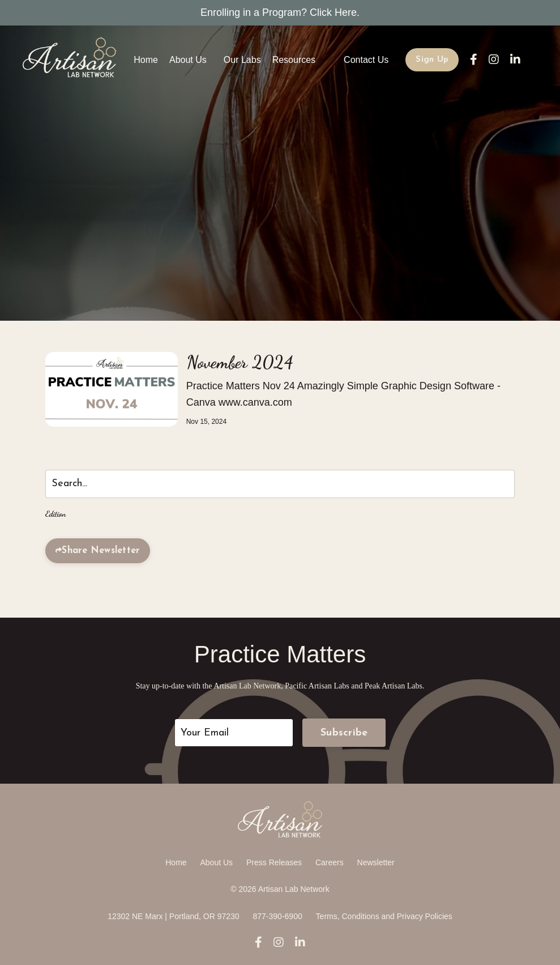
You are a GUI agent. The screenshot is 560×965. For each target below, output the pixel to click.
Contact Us (366, 60)
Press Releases (274, 862)
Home (146, 60)
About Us (188, 60)
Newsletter (376, 862)
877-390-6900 (278, 916)
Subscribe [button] (344, 733)
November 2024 (240, 362)
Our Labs (242, 60)
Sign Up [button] (432, 60)
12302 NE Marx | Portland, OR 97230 (173, 916)
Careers (330, 862)
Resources (294, 60)
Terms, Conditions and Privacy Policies (384, 916)
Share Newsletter (101, 551)
